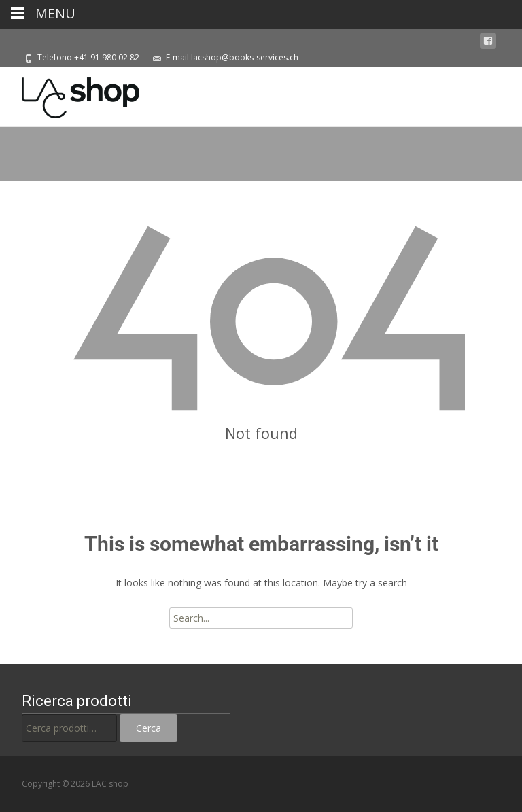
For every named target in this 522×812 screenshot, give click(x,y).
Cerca (149, 728)
